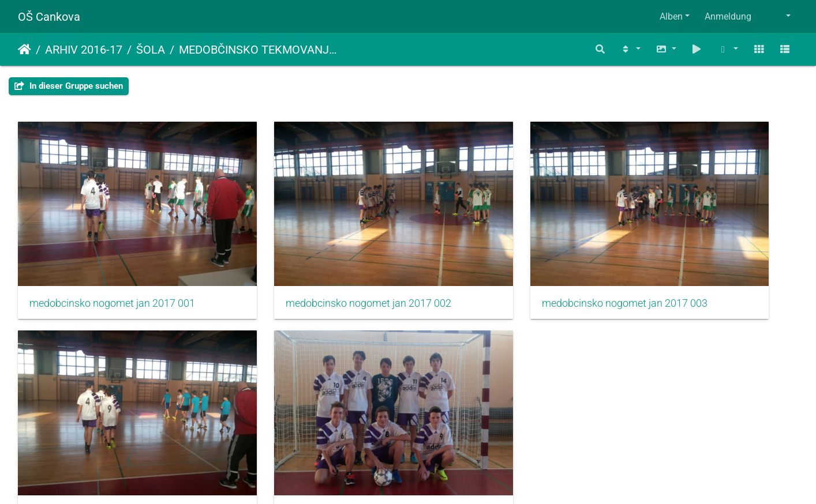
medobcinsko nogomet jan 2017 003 (508, 264)
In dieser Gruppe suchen (69, 86)
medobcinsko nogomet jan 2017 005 (109, 434)
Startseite (25, 50)
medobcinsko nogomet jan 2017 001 (109, 264)
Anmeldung (728, 16)
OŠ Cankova (49, 17)
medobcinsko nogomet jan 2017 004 (708, 264)
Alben (671, 16)
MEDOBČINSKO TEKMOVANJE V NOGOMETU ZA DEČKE (259, 50)
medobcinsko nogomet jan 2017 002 (309, 264)
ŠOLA (151, 50)
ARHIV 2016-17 (84, 50)
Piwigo (433, 479)
